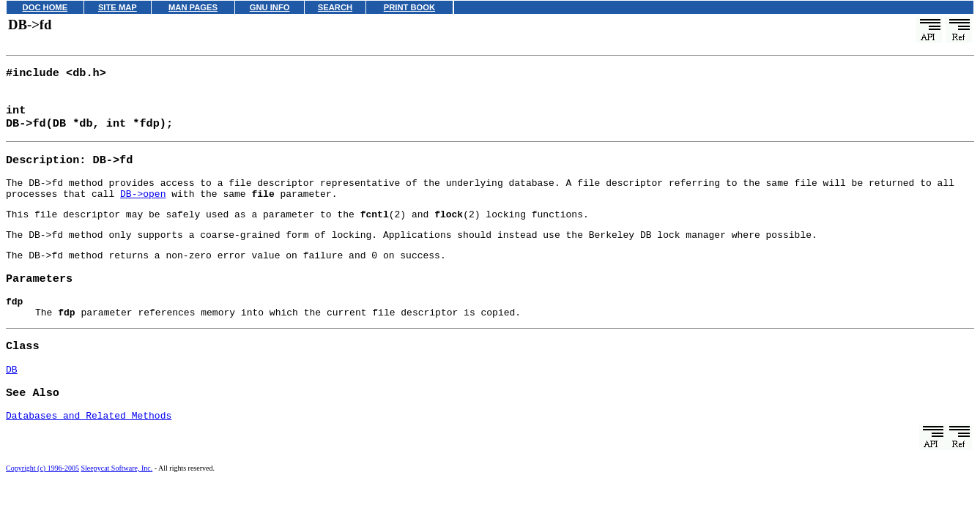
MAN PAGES (193, 7)
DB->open (143, 205)
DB (12, 397)
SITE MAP (118, 7)
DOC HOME (45, 7)
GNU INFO (270, 7)
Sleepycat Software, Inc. (117, 500)
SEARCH (335, 7)
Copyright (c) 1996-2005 (42, 500)
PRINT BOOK (409, 7)
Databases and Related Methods (89, 446)
